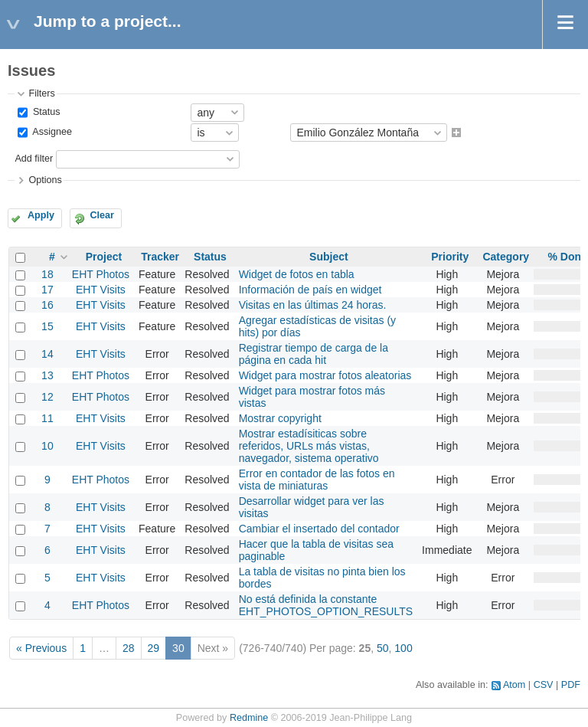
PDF (571, 685)
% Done (567, 257)
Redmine (249, 718)
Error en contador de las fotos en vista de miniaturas (317, 480)
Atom (514, 685)
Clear (102, 215)
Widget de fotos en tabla (297, 274)
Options (45, 180)
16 (47, 305)
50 (383, 648)
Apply (41, 215)
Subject (329, 257)
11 (47, 418)
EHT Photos (101, 274)
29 (154, 648)
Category (506, 257)
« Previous (41, 648)
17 (47, 290)
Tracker (160, 257)
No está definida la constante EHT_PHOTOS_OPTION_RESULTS (326, 605)
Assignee (51, 133)
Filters (41, 93)
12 (47, 397)
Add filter (34, 159)
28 (129, 648)
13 (47, 375)
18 (47, 274)
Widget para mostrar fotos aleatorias (325, 375)
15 (47, 326)
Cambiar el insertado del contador (319, 529)
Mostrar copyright (280, 418)
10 (47, 446)
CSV (544, 685)
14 (47, 354)
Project (104, 257)
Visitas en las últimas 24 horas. (313, 305)
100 (403, 648)
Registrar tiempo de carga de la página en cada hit (314, 354)
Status (45, 112)
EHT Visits (101, 290)
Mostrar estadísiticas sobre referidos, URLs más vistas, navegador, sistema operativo (309, 446)
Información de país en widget (310, 290)
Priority (450, 257)
